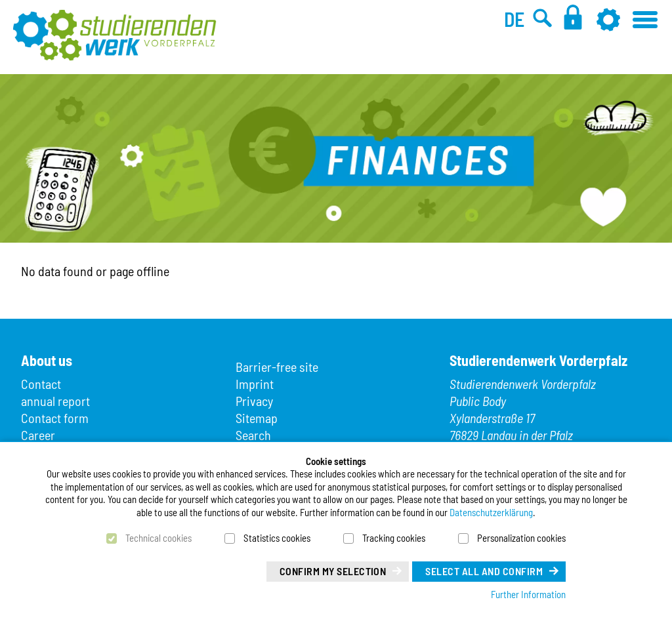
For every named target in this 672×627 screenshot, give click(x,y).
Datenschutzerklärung (491, 512)
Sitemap (257, 418)
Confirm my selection (333, 571)
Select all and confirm (484, 571)
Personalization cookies (521, 538)
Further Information (528, 594)
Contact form (55, 418)
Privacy (254, 401)
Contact (41, 384)
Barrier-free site (277, 367)
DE (514, 19)
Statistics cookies (277, 538)
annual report (55, 401)
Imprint (255, 384)
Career (38, 435)
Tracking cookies (394, 538)
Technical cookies (158, 538)
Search (253, 435)
